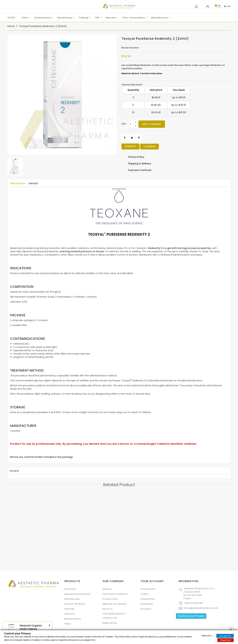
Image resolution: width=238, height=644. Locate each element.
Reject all (226, 640)
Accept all (225, 636)
